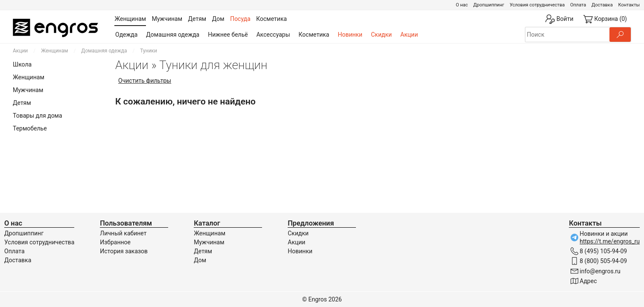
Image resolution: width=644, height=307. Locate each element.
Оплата (578, 5)
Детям (22, 103)
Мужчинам (28, 90)
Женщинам (54, 51)
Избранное (115, 242)
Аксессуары (273, 35)
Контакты (629, 5)
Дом (200, 260)
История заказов (124, 251)
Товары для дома (38, 116)
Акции (409, 35)
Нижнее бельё (228, 35)
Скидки (381, 35)
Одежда (126, 35)
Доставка (602, 5)
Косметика (314, 35)
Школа (22, 64)
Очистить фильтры (145, 81)
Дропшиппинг (489, 5)
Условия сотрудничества (537, 5)
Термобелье (30, 128)
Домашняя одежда (173, 35)
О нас (462, 5)
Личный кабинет (123, 233)
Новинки (350, 35)
